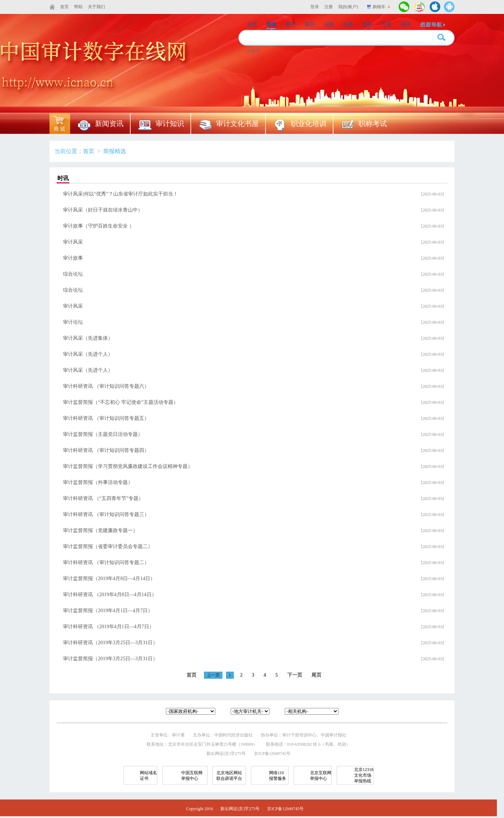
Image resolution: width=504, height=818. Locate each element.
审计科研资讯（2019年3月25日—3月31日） (110, 643)
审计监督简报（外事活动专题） (98, 482)
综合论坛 (73, 274)
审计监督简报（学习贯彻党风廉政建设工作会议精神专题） (128, 466)
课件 (406, 24)
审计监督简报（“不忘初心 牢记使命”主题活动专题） (121, 402)
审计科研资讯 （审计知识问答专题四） (106, 450)
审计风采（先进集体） (88, 338)
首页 (64, 7)
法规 (329, 24)
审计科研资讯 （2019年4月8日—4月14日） (110, 595)
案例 (367, 24)
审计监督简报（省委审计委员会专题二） (108, 546)
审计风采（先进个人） (88, 354)
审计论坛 (73, 322)
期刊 (310, 24)
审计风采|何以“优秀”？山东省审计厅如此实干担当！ (120, 194)
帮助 (78, 7)
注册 (329, 7)
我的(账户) (348, 7)
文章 (387, 24)
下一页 (295, 675)
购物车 (381, 7)
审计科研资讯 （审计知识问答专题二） (106, 562)
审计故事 (73, 258)
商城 (271, 24)
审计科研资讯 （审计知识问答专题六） (106, 386)
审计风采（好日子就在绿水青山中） (103, 210)
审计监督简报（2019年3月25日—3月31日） (110, 659)
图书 (290, 24)
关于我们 (96, 7)
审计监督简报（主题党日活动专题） (103, 434)
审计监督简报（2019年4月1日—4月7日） (108, 611)
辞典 (348, 24)
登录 (315, 7)
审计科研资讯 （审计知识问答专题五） (106, 418)
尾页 (316, 675)
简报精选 (115, 151)
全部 (252, 24)
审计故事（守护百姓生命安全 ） (99, 226)
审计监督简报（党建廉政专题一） (100, 530)
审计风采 (73, 242)
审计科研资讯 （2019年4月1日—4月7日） (109, 627)
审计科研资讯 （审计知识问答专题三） (106, 514)
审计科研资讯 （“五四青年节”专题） (103, 498)
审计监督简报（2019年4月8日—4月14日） (109, 579)
